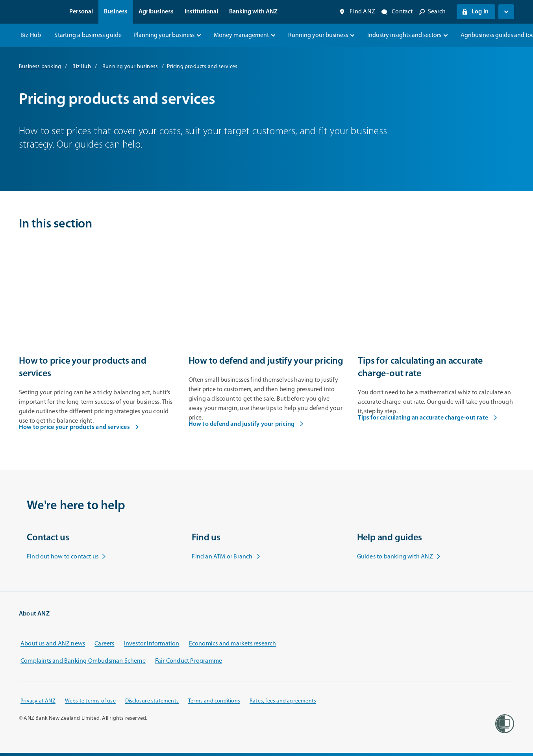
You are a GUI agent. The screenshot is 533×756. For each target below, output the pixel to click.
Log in (475, 12)
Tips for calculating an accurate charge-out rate (428, 418)
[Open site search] (432, 12)
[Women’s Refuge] (505, 724)
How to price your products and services (79, 427)
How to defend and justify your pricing (246, 424)
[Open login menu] (506, 12)
